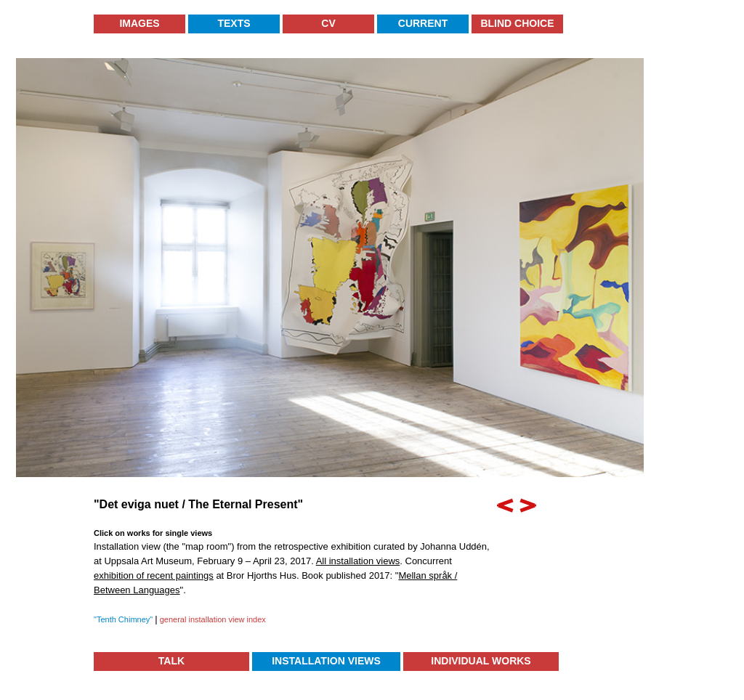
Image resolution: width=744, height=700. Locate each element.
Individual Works (481, 661)
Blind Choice (517, 23)
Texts (234, 23)
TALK (171, 661)
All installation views (358, 561)
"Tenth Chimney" (124, 619)
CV (328, 23)
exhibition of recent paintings (154, 575)
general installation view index (212, 619)
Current (423, 23)
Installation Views (326, 661)
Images (139, 23)
